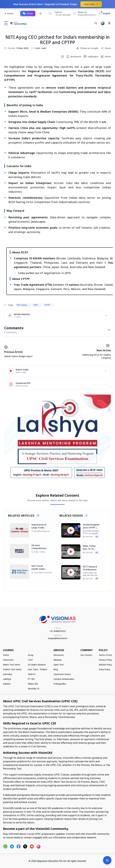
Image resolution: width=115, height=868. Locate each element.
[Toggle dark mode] (40, 13)
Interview (8, 674)
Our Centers (86, 655)
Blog (56, 669)
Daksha (7, 684)
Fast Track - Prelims (38, 669)
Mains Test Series (12, 665)
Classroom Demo (62, 674)
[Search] (96, 23)
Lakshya (7, 679)
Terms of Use (105, 655)
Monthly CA (34, 689)
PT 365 (31, 679)
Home (6, 655)
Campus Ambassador (64, 679)
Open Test (59, 665)
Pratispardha (60, 684)
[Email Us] (84, 13)
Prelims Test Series (12, 669)
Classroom (8, 660)
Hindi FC (32, 674)
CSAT (30, 660)
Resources (59, 655)
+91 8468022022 (58, 631)
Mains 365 (33, 684)
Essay (31, 655)
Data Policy (104, 669)
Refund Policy (105, 665)
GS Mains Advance (37, 665)
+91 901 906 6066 (63, 15)
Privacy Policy (105, 660)
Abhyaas (58, 660)
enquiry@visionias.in (58, 638)
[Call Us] (50, 13)
